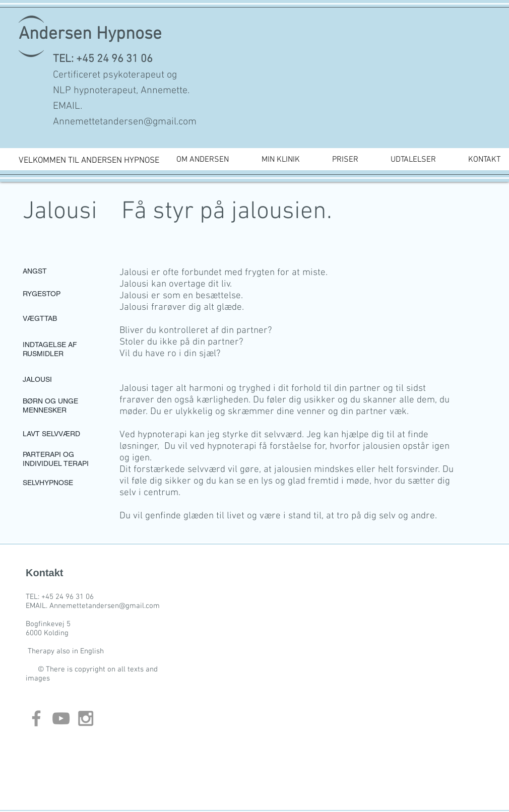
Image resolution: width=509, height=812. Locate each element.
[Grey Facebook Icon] (36, 718)
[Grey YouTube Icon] (61, 718)
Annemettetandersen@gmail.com (125, 122)
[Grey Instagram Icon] (86, 718)
